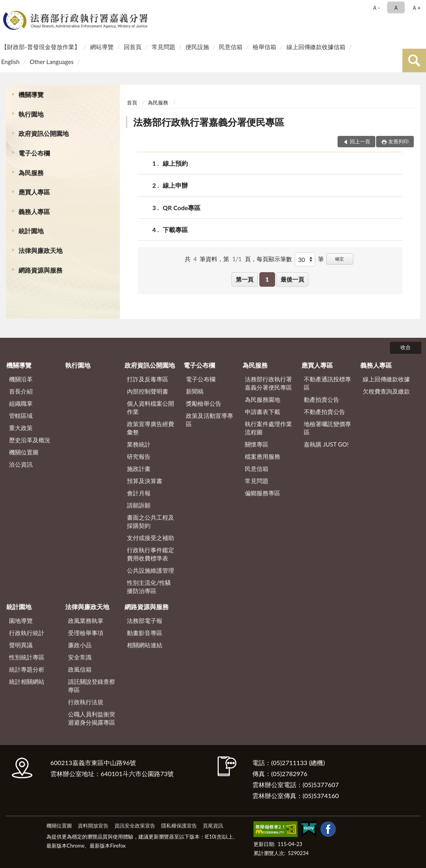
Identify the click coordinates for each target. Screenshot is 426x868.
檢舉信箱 (264, 47)
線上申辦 (175, 185)
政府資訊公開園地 (44, 133)
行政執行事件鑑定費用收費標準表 (151, 554)
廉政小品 (80, 645)
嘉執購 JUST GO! (326, 444)
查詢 (414, 60)
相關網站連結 (145, 645)
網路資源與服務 (40, 270)
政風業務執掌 (86, 621)
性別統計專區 (27, 657)
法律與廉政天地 (40, 250)
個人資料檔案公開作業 (151, 407)
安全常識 (80, 657)
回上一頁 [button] (360, 141)
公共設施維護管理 (151, 570)
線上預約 (175, 163)
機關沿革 (21, 379)
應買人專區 (34, 192)
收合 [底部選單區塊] (406, 347)
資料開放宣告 (93, 826)
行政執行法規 (86, 702)
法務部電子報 (145, 621)
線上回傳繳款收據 (386, 379)
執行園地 (31, 114)
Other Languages (51, 62)
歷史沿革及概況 (30, 440)
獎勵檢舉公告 (204, 403)
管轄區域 (21, 416)
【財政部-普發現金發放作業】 (41, 47)
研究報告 (139, 456)
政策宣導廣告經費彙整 (151, 428)
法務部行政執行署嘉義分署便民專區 (209, 122)
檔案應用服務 (263, 456)
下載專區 (175, 230)
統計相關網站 (27, 681)
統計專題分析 (27, 669)
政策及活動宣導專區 (209, 420)
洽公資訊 (21, 464)
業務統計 (139, 444)
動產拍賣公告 (321, 399)
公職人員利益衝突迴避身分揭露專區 (92, 718)
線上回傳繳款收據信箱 (316, 47)
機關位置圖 (24, 452)
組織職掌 (21, 403)
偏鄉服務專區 (263, 493)
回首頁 (133, 47)
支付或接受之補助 (151, 538)
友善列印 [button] (398, 141)
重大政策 (21, 428)
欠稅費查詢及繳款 (386, 391)
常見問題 (163, 47)
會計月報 (139, 493)
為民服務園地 (263, 399)
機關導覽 (31, 94)
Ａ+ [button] (416, 7)
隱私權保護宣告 (179, 826)
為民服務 (31, 173)
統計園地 (31, 231)
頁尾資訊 (213, 826)
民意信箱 (231, 47)
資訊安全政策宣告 (135, 826)
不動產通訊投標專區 (327, 383)
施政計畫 (139, 469)
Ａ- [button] (376, 7)
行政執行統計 (27, 633)
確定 (340, 259)
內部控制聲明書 (148, 391)
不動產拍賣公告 (324, 412)
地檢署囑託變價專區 (327, 428)
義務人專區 (34, 212)
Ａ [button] (396, 7)
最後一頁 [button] (292, 279)
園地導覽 (21, 621)
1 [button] (267, 279)
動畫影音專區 (145, 633)
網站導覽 (102, 47)
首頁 (132, 103)
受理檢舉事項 (86, 633)
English (10, 62)
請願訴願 (139, 505)
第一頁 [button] (245, 279)
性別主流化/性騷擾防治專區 (149, 587)
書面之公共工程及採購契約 (151, 521)
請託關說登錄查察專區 (92, 686)
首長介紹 (21, 391)
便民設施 (197, 47)
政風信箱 (80, 669)
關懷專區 (257, 444)
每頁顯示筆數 (274, 259)
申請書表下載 (263, 412)
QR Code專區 (182, 208)
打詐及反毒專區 (148, 379)
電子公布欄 (34, 153)
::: (7, 7)
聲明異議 (21, 645)
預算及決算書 (145, 481)
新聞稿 (195, 391)
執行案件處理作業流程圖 (268, 428)
